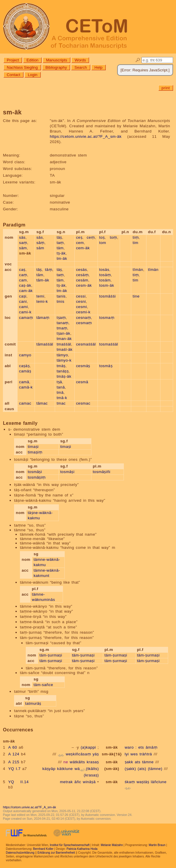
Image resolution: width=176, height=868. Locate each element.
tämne (148, 762)
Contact (13, 75)
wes (134, 754)
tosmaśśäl (109, 344)
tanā (61, 387)
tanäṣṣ (63, 371)
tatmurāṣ (33, 703)
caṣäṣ (24, 366)
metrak (66, 782)
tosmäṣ (106, 366)
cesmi (82, 307)
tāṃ (49, 270)
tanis (61, 296)
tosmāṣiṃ (37, 477)
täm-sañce (43, 685)
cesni (81, 301)
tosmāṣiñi (102, 472)
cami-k (25, 312)
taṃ (60, 243)
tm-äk (62, 258)
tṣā (59, 382)
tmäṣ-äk (64, 376)
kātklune (65, 769)
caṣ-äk (25, 285)
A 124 (14, 754)
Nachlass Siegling (22, 67)
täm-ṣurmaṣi (51, 655)
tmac (61, 403)
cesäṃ (82, 275)
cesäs (82, 270)
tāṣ (39, 270)
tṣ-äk (61, 253)
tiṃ (136, 237)
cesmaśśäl (86, 344)
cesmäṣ (83, 366)
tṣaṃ (61, 318)
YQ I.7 (14, 769)
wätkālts (77, 762)
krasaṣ (93, 762)
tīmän (138, 270)
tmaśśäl (64, 344)
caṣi (23, 296)
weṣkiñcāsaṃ (78, 754)
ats (137, 762)
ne (66, 762)
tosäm (105, 280)
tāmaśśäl (45, 344)
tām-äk (43, 280)
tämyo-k (64, 360)
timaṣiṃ (35, 452)
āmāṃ (151, 747)
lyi (127, 754)
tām (40, 275)
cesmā (82, 382)
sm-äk (112, 747)
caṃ (23, 275)
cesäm (82, 280)
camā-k (26, 387)
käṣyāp (49, 769)
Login (33, 75)
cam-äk (26, 291)
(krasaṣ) (91, 775)
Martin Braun (157, 845)
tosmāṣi (35, 472)
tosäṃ (105, 275)
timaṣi (33, 447)
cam (23, 280)
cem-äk (83, 248)
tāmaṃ (43, 318)
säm (23, 248)
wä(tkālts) (87, 769)
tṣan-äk (63, 333)
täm (60, 248)
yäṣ (96, 754)
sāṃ (40, 243)
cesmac (83, 403)
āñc (78, 782)
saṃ (23, 243)
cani (23, 301)
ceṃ (91, 237)
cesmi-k (83, 312)
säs (22, 237)
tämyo (62, 355)
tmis (60, 301)
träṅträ (146, 754)
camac (25, 403)
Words (80, 60)
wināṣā (89, 782)
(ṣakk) (130, 769)
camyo (25, 355)
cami (23, 307)
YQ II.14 (18, 782)
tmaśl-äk (64, 349)
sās (40, 237)
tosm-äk (107, 285)
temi (40, 296)
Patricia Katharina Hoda (82, 849)
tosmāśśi (108, 296)
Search (81, 67)
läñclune (159, 782)
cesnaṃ (84, 318)
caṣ (22, 270)
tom (103, 243)
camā (24, 382)
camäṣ (25, 371)
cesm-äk (84, 285)
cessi (81, 296)
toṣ (102, 237)
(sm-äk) (112, 769)
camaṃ (26, 318)
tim (135, 243)
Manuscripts (57, 60)
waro (129, 747)
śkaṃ (130, 782)
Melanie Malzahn (112, 845)
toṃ (113, 237)
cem (80, 243)
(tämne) (155, 769)
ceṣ (79, 237)
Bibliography (56, 67)
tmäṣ (61, 366)
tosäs (104, 270)
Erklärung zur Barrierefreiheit (56, 853)
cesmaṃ (84, 323)
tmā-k (62, 398)
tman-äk (64, 339)
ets (141, 747)
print (166, 88)
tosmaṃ (107, 318)
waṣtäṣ (143, 782)
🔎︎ (138, 60)
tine (136, 296)
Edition (32, 60)
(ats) (142, 769)
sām (40, 248)
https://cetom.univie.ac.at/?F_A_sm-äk (86, 136)
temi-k (42, 301)
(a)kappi (88, 747)
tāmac (42, 403)
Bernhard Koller (43, 849)
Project (13, 60)
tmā (60, 392)
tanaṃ (62, 323)
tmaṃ (62, 328)
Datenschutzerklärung (20, 853)
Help (99, 67)
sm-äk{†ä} (112, 754)
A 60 (13, 747)
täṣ (59, 237)
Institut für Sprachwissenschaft (70, 845)
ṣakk (129, 762)
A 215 (14, 762)
